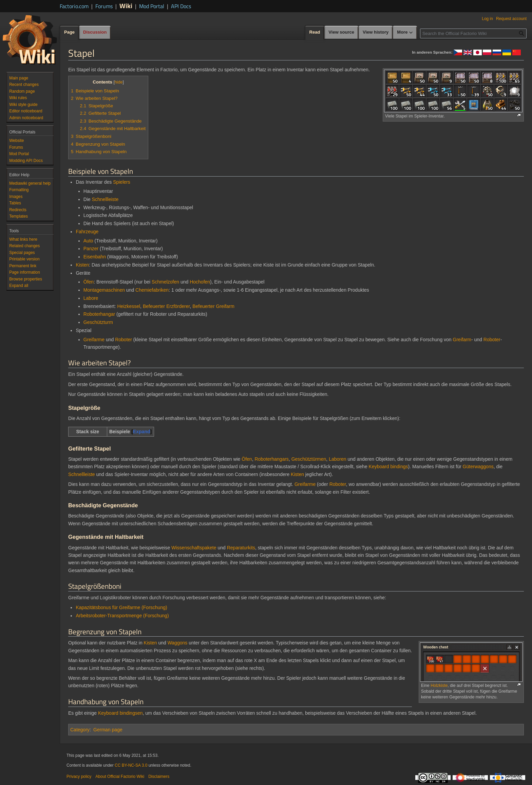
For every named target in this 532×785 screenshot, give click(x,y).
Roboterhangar (99, 314)
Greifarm (462, 340)
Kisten (82, 265)
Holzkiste (439, 686)
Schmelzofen (165, 282)
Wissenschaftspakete (194, 548)
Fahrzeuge (87, 232)
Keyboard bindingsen (120, 713)
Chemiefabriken (152, 290)
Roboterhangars (271, 459)
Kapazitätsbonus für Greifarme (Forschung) (121, 607)
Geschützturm (98, 322)
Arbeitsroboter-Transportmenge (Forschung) (122, 616)
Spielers (122, 182)
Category (80, 730)
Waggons (178, 643)
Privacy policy (79, 777)
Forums (104, 6)
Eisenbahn (95, 257)
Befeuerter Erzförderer (166, 306)
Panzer (91, 249)
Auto (88, 241)
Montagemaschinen (104, 290)
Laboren (337, 459)
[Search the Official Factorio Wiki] (473, 33)
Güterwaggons (478, 467)
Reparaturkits (241, 548)
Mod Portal (152, 6)
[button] (19, 286)
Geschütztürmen (309, 459)
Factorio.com (74, 6)
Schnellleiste (105, 199)
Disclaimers (159, 777)
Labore (91, 298)
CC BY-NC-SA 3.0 (131, 765)
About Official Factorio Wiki (120, 777)
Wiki (126, 6)
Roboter (123, 340)
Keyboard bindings (388, 467)
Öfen (89, 282)
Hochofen (200, 282)
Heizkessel (129, 306)
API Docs (181, 6)
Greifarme (94, 340)
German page (108, 730)
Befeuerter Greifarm (213, 306)
